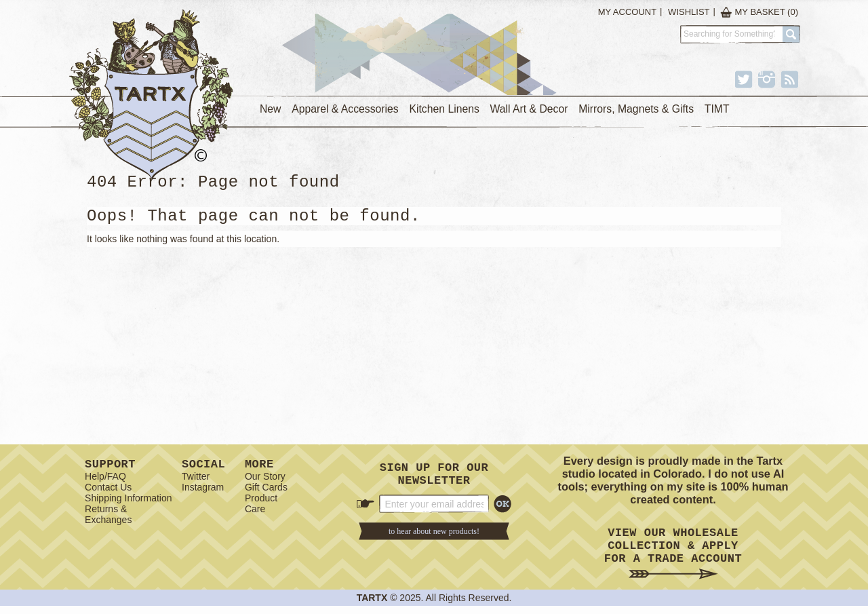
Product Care (261, 506)
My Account (627, 12)
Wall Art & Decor (529, 109)
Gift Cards (266, 490)
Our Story (265, 479)
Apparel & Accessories (345, 109)
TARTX (372, 606)
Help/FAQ (105, 479)
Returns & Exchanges (108, 517)
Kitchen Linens (444, 109)
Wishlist (689, 12)
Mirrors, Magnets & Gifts (636, 109)
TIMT (717, 109)
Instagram (203, 490)
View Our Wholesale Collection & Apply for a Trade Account (673, 557)
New (271, 109)
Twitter (196, 479)
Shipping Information (128, 501)
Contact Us (108, 490)
